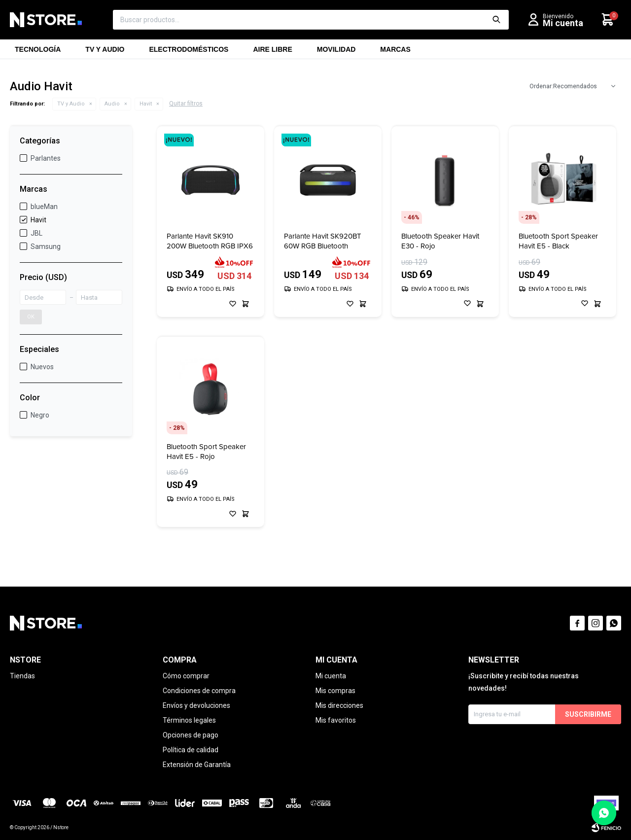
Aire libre (272, 52)
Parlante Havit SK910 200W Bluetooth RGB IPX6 (210, 241)
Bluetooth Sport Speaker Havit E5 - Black (558, 241)
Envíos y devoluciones (196, 705)
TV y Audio (105, 52)
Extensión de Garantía (197, 765)
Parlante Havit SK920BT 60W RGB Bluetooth (323, 241)
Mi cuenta (331, 676)
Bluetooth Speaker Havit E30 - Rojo (440, 241)
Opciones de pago (191, 735)
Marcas (395, 52)
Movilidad (336, 52)
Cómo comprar (186, 676)
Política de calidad (191, 750)
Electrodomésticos (189, 52)
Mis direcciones (339, 705)
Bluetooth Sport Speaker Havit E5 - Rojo (206, 452)
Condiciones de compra (199, 691)
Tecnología (38, 52)
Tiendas (22, 676)
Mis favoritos (336, 720)
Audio (112, 104)
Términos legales (189, 720)
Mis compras (335, 691)
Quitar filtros (186, 104)
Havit (146, 104)
